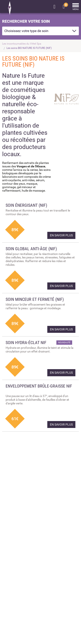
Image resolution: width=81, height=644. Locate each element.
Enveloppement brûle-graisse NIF (39, 386)
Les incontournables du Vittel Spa (22, 44)
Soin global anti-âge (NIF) (31, 249)
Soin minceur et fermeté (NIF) (35, 299)
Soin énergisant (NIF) (26, 205)
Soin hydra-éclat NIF (26, 343)
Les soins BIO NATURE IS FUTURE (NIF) (29, 48)
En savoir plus (61, 235)
